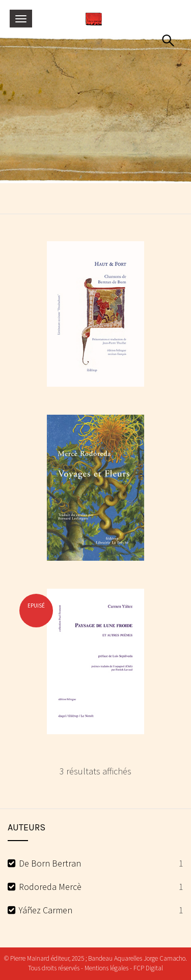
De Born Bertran (50, 863)
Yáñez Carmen (46, 910)
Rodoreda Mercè (50, 887)
